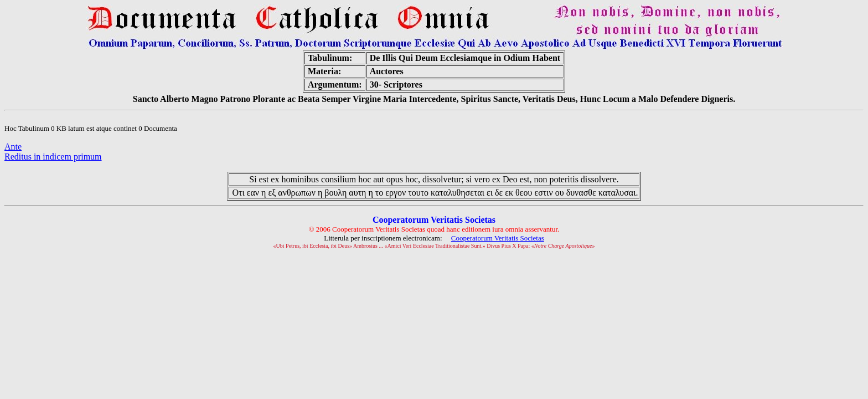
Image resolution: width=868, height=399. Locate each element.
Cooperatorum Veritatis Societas (498, 238)
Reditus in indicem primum (53, 157)
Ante (13, 147)
